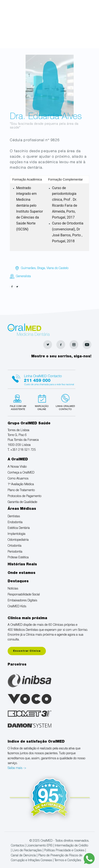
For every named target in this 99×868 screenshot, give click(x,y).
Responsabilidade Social (24, 595)
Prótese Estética (18, 558)
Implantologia (16, 534)
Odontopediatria (18, 540)
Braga (41, 268)
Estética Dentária (19, 528)
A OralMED (18, 460)
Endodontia (15, 523)
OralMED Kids (17, 607)
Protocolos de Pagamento (24, 496)
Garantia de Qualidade (22, 502)
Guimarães (28, 268)
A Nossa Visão (17, 467)
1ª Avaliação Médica (21, 485)
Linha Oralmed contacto (42, 379)
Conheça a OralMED (21, 473)
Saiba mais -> (17, 768)
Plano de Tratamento (21, 490)
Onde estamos (22, 573)
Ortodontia (15, 546)
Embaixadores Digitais (22, 601)
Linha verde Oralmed (64, 402)
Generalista (23, 277)
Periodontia (15, 552)
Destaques (18, 582)
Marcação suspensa (41, 402)
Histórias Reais (22, 565)
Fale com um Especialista (19, 402)
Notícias (13, 589)
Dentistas (14, 517)
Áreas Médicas (22, 509)
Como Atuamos (18, 479)
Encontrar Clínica (27, 651)
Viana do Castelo (57, 268)
